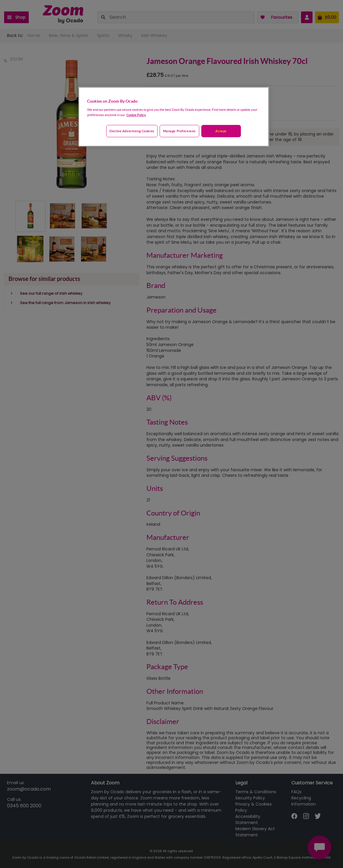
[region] (174, 117)
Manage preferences (179, 131)
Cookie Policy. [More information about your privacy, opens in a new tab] (136, 115)
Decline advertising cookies (132, 131)
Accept (221, 131)
